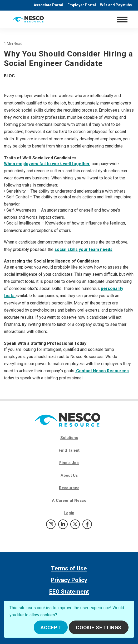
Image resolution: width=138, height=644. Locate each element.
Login (69, 513)
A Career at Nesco (69, 500)
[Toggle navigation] (122, 19)
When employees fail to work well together (47, 164)
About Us (69, 475)
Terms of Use (69, 568)
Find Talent (69, 450)
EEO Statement (69, 592)
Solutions (69, 438)
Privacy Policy (69, 580)
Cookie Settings (99, 628)
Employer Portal (82, 5)
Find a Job (69, 463)
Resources (69, 488)
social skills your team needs (83, 249)
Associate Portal (48, 5)
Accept (51, 628)
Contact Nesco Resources (102, 371)
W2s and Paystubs (116, 5)
